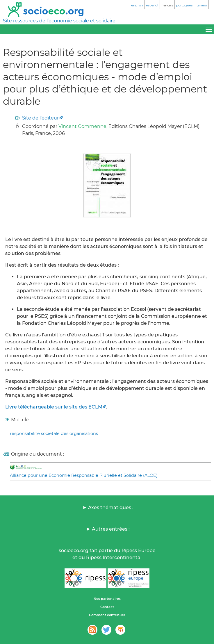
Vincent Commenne (82, 126)
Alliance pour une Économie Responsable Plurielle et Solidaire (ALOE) (84, 475)
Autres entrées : (111, 529)
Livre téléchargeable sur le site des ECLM (54, 407)
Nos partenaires (107, 599)
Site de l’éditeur (40, 118)
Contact (107, 607)
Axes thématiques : (111, 507)
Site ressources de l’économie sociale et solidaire (59, 21)
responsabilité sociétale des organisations (54, 434)
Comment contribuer (107, 615)
